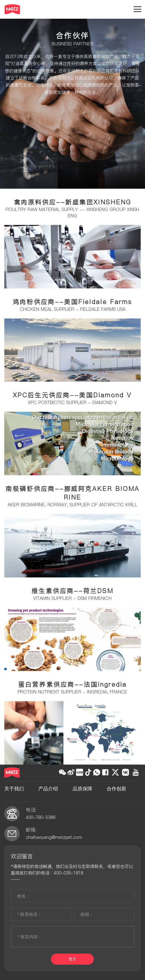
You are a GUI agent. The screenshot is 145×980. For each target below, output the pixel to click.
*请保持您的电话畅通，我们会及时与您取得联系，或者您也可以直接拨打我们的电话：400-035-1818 (72, 870)
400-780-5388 (40, 817)
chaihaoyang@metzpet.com (54, 837)
